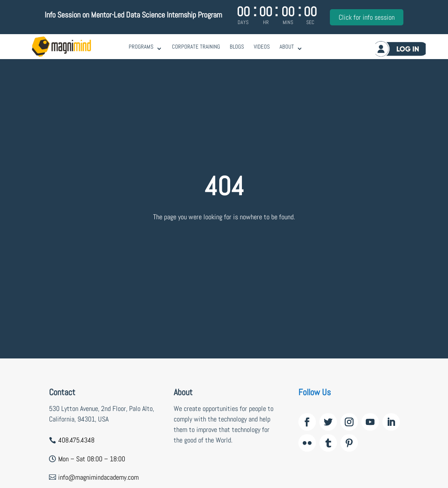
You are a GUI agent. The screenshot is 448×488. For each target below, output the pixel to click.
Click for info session (367, 17)
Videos (262, 47)
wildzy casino (192, 482)
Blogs (237, 47)
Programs (141, 47)
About (287, 47)
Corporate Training (196, 47)
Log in (398, 50)
